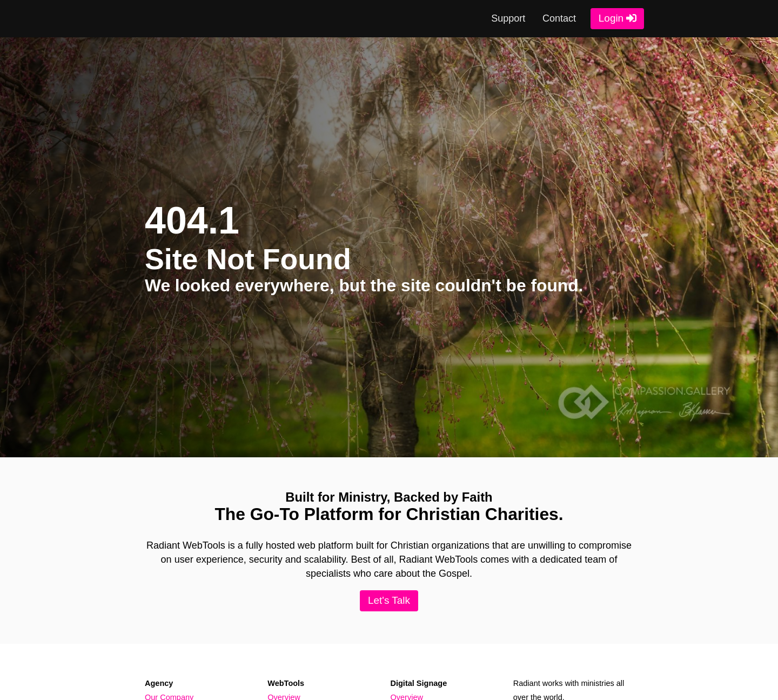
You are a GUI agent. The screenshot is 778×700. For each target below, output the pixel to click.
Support (508, 18)
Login (611, 18)
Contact (559, 18)
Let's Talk (389, 600)
